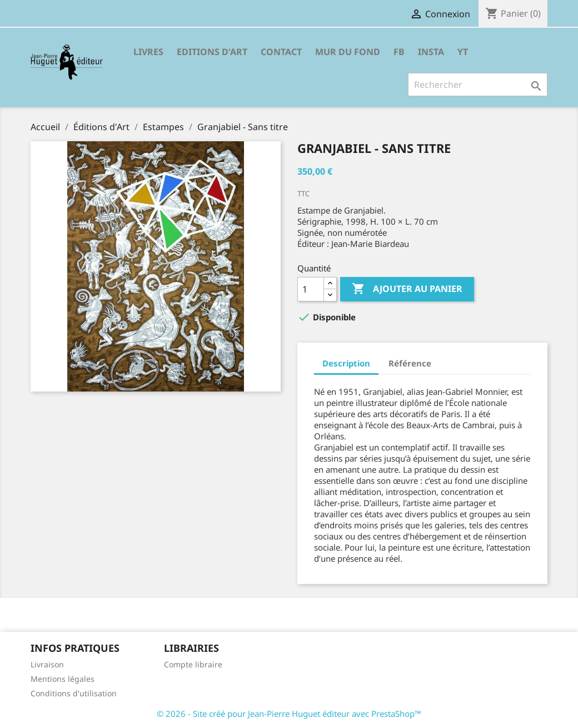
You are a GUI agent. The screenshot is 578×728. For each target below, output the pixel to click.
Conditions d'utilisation (74, 693)
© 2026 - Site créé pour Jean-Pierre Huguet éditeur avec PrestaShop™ (289, 714)
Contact (281, 52)
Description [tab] (346, 363)
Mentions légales (63, 679)
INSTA (431, 52)
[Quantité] (311, 289)
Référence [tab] (410, 363)
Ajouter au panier (407, 289)
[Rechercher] (478, 85)
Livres (148, 52)
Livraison (47, 664)
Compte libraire (193, 664)
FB (399, 52)
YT (463, 52)
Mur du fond (348, 52)
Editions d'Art (212, 52)
